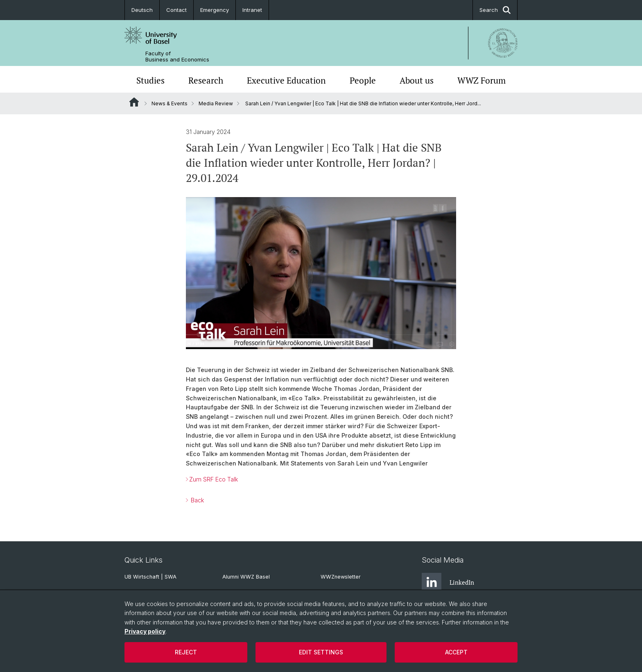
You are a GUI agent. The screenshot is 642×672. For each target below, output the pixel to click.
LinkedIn (448, 583)
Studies (150, 80)
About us (417, 80)
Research (206, 80)
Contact (176, 10)
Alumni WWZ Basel (246, 577)
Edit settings (321, 652)
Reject (186, 652)
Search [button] (495, 10)
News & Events (170, 103)
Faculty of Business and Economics (177, 57)
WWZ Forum (481, 80)
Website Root (134, 102)
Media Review (216, 103)
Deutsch (142, 10)
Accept (456, 652)
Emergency (215, 10)
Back (197, 500)
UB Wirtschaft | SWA (150, 577)
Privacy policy (145, 631)
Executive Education (286, 80)
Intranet (252, 10)
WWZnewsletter (341, 577)
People (363, 80)
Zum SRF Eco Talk (214, 479)
